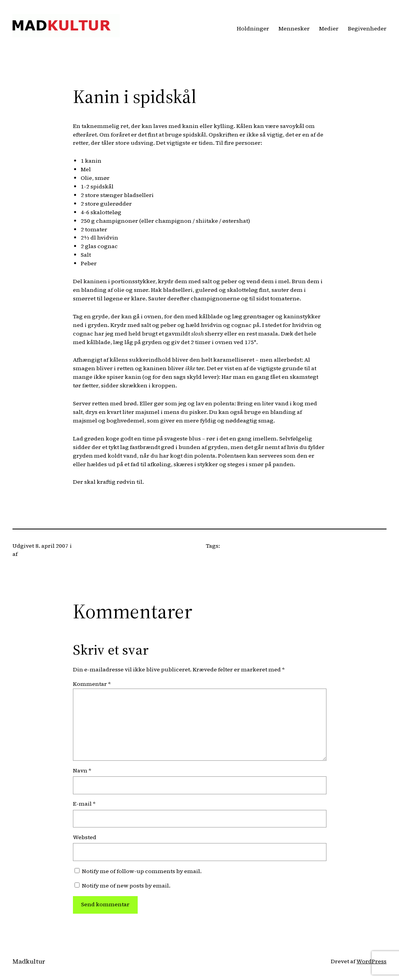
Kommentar (92, 684)
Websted (85, 837)
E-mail (84, 804)
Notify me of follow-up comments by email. (142, 871)
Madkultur (29, 961)
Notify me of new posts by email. (126, 886)
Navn (82, 771)
